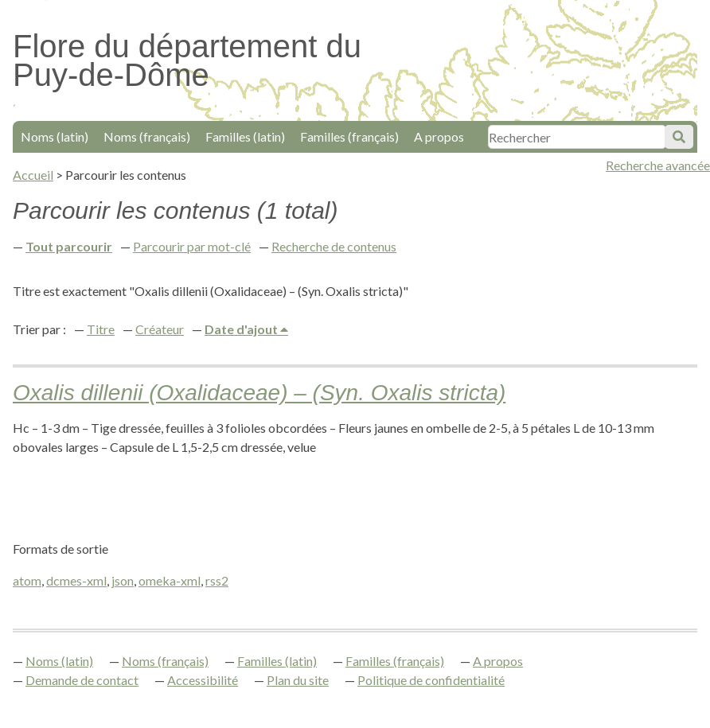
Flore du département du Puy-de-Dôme (187, 60)
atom (27, 580)
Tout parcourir (69, 246)
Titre (101, 329)
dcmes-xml (76, 580)
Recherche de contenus (334, 246)
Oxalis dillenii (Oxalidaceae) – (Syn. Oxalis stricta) (259, 393)
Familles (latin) (245, 136)
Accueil (33, 175)
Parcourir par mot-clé (192, 246)
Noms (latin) (55, 136)
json (123, 580)
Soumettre (679, 137)
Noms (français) (147, 136)
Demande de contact (82, 680)
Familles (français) (349, 136)
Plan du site (298, 680)
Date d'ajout (242, 329)
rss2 (217, 580)
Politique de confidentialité (431, 680)
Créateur (160, 329)
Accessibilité (203, 680)
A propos (439, 136)
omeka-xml (170, 580)
